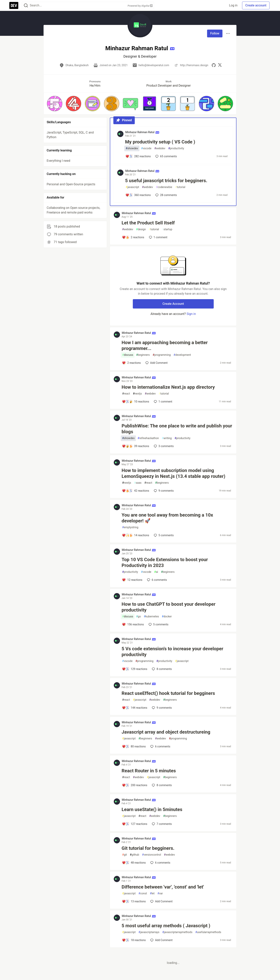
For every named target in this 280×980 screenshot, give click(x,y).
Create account (256, 5)
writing (167, 438)
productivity (176, 148)
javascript (132, 187)
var (160, 893)
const (143, 893)
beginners (143, 355)
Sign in (191, 314)
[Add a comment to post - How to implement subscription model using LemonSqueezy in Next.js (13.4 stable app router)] (136, 491)
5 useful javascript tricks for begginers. (166, 181)
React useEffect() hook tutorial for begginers (168, 693)
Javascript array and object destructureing (166, 732)
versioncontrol (152, 855)
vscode (146, 148)
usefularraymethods (208, 932)
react (126, 394)
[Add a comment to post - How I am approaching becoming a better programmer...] (131, 363)
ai (156, 572)
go (138, 617)
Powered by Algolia (140, 6)
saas (138, 483)
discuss (128, 355)
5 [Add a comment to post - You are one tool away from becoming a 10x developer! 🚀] (163, 535)
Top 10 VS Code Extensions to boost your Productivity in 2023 (165, 563)
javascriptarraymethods (177, 932)
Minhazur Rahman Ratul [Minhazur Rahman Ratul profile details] (142, 132)
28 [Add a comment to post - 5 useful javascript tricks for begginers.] (166, 195)
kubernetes (151, 617)
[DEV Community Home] (14, 5)
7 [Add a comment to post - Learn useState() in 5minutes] (161, 824)
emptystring (130, 527)
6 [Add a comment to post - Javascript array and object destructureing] (160, 746)
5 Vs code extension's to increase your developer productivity (172, 652)
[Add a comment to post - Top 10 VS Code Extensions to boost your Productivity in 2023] (132, 580)
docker (167, 617)
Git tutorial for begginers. (148, 848)
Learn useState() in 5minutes (152, 809)
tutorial (180, 187)
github (135, 855)
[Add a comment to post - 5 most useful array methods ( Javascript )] (134, 940)
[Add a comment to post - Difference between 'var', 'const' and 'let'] (134, 901)
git (124, 855)
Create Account (173, 304)
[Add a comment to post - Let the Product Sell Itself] (133, 237)
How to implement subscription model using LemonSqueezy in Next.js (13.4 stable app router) (173, 473)
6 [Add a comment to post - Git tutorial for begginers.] (160, 863)
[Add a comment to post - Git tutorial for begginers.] (134, 863)
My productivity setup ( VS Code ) (160, 142)
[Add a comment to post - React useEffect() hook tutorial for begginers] (135, 708)
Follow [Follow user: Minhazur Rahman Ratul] (215, 33)
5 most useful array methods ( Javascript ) (166, 926)
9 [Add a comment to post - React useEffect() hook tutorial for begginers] (161, 708)
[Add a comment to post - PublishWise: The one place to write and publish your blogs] (136, 446)
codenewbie (164, 187)
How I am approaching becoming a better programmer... (165, 345)
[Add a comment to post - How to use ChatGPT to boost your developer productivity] (133, 624)
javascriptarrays (149, 932)
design (141, 229)
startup (167, 229)
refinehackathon (148, 438)
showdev (132, 148)
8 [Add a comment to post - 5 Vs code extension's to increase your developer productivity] (161, 669)
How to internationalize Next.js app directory (168, 387)
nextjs (137, 394)
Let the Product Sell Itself (148, 223)
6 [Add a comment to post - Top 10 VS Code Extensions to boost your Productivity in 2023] (157, 580)
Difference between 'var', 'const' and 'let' (163, 887)
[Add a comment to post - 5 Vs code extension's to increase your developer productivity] (135, 669)
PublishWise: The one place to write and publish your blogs (177, 429)
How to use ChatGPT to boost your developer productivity (168, 607)
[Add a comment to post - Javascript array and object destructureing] (134, 746)
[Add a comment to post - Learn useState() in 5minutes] (135, 824)
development (182, 355)
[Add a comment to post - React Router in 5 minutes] (135, 785)
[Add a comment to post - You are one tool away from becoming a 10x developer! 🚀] (136, 535)
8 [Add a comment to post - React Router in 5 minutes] (161, 785)
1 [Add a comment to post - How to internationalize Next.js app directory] (163, 402)
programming (162, 355)
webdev (160, 148)
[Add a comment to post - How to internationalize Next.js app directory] (136, 402)
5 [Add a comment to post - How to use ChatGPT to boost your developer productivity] (158, 624)
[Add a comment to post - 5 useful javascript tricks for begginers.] (138, 195)
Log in (233, 5)
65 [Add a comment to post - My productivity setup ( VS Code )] (166, 156)
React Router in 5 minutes (149, 771)
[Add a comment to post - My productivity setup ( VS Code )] (138, 156)
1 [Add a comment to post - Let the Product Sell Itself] (158, 237)
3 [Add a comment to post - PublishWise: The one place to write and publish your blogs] (163, 446)
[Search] (26, 6)
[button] (55, 104)
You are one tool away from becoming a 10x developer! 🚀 (167, 518)
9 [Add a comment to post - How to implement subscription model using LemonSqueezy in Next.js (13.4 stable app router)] (163, 491)
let (152, 893)
